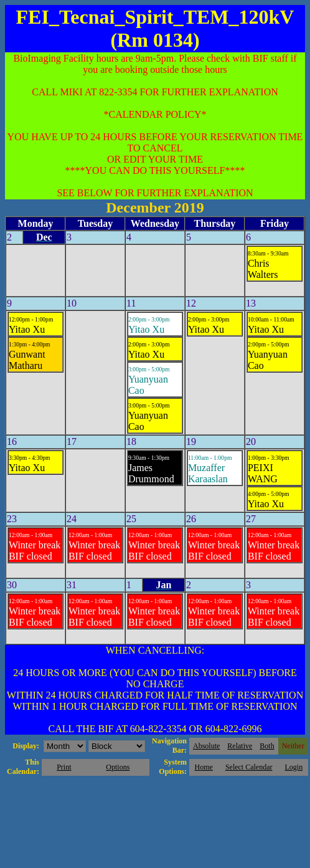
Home (204, 767)
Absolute (206, 746)
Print (64, 767)
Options (118, 767)
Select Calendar (249, 767)
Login (294, 767)
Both (267, 746)
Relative (240, 746)
